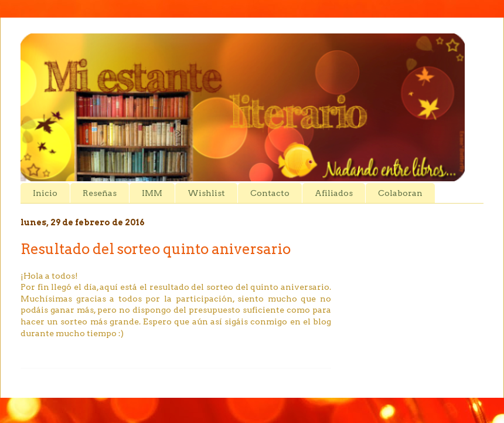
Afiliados (334, 193)
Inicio (45, 193)
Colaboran (400, 193)
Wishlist (206, 193)
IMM (152, 193)
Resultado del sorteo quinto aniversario (156, 249)
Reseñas (100, 193)
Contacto (270, 193)
